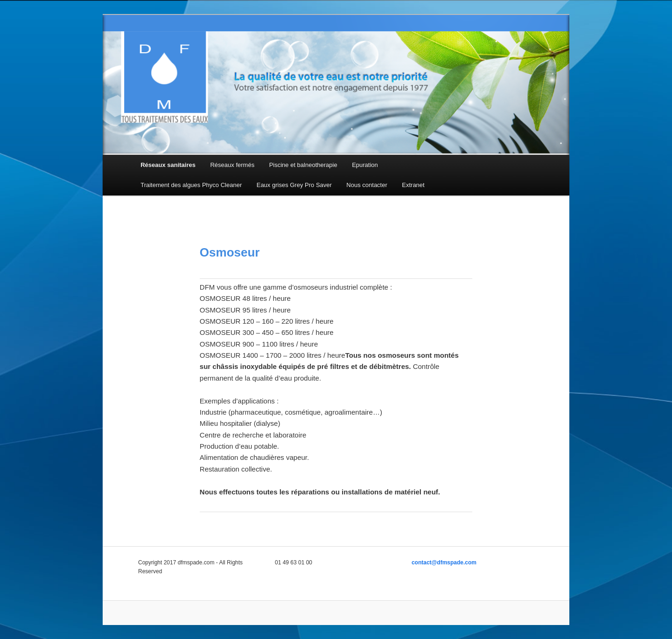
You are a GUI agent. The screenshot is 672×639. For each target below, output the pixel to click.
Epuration (365, 165)
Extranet (413, 185)
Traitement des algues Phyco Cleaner (191, 185)
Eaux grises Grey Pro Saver (294, 185)
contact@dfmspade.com (444, 563)
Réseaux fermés (232, 165)
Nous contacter (367, 185)
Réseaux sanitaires (168, 165)
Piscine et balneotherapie (303, 165)
